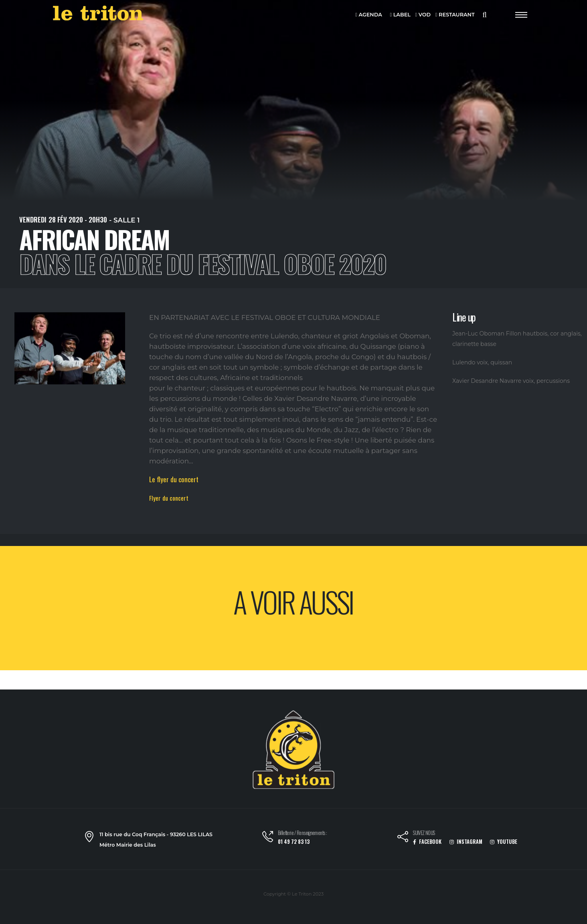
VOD (423, 15)
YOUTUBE (504, 842)
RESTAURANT (455, 15)
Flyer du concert (169, 498)
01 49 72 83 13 (294, 842)
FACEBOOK (427, 842)
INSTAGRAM (466, 842)
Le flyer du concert (174, 479)
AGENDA (369, 15)
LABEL (400, 15)
